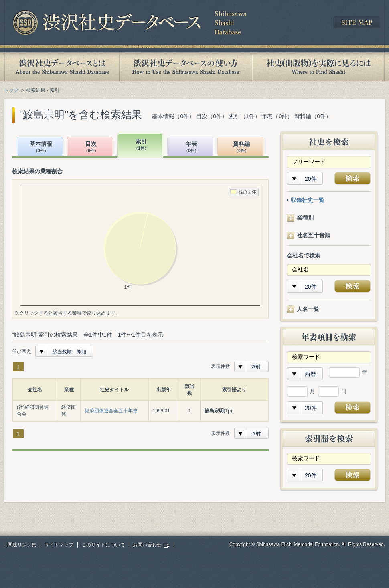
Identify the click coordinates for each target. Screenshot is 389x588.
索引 (141, 145)
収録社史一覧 (308, 200)
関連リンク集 (22, 545)
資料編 (241, 147)
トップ (11, 90)
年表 (191, 147)
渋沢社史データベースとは (62, 67)
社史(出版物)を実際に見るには (318, 67)
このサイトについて (103, 545)
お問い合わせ (147, 545)
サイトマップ (59, 545)
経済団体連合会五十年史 (111, 411)
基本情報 (41, 147)
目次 (91, 147)
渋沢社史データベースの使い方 (186, 67)
